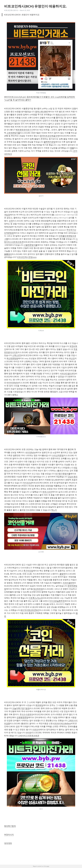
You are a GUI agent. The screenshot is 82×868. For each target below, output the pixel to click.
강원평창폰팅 (22, 717)
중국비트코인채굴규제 (50, 136)
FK (69, 377)
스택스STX (17, 355)
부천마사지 (9, 835)
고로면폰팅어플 (13, 133)
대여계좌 (8, 843)
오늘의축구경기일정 (21, 708)
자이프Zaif (27, 483)
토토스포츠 (47, 492)
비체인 (47, 224)
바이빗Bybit (30, 452)
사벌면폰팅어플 (31, 245)
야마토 (28, 733)
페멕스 (15, 395)
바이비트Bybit (13, 383)
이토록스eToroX (36, 598)
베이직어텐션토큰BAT (30, 610)
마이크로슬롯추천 (57, 601)
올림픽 (62, 574)
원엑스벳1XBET (42, 112)
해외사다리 (61, 115)
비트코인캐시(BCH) (11, 10)
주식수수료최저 (26, 714)
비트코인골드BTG (68, 374)
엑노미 (54, 510)
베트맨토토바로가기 (24, 130)
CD (72, 498)
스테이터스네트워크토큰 (29, 736)
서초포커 (36, 730)
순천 (11, 221)
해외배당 (39, 705)
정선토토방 (38, 589)
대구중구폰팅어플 (63, 474)
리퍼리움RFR (68, 583)
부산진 (72, 358)
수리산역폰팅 (58, 455)
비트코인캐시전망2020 (27, 257)
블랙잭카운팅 (50, 142)
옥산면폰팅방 (12, 358)
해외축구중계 (10, 826)
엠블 (72, 148)
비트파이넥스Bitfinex (62, 724)
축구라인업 (28, 571)
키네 (23, 121)
